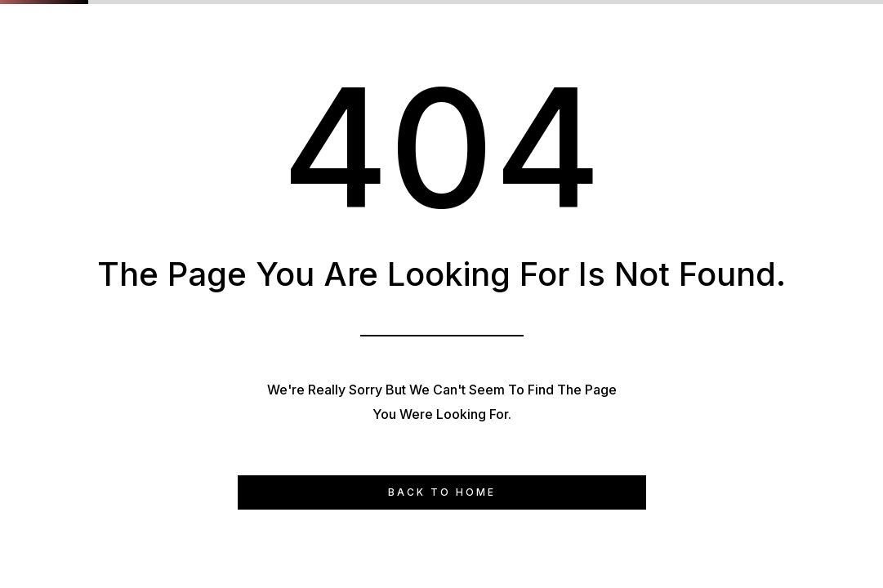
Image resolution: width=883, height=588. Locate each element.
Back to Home (442, 492)
